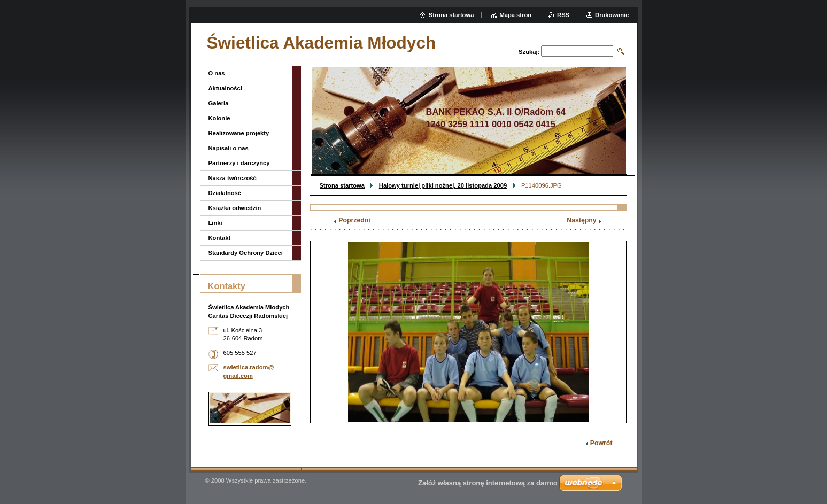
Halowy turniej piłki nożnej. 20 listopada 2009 (443, 185)
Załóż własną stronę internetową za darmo (488, 483)
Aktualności (225, 88)
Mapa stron (515, 15)
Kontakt (220, 238)
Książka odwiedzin (235, 208)
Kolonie (219, 118)
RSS (563, 15)
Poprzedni (354, 220)
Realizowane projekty (239, 133)
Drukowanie (612, 15)
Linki (215, 223)
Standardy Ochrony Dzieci (246, 253)
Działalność (225, 193)
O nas (217, 73)
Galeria (219, 103)
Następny (581, 220)
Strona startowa (342, 185)
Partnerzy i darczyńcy (239, 163)
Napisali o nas (229, 148)
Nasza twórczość (233, 178)
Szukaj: (529, 52)
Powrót (601, 443)
